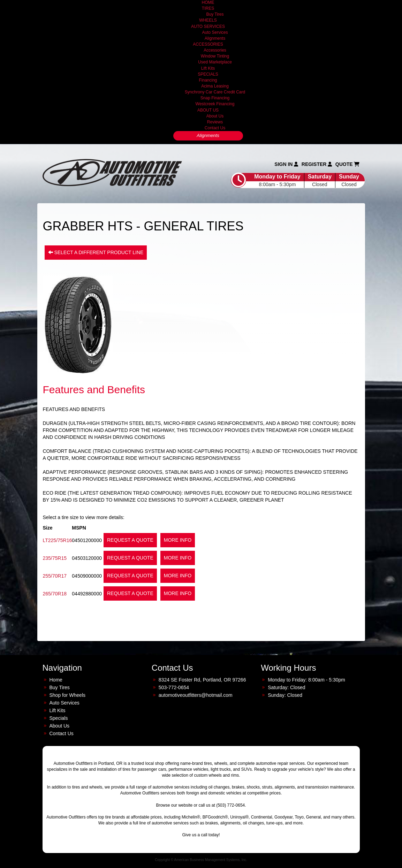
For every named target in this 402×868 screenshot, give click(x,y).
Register (317, 164)
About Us (215, 116)
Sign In (286, 164)
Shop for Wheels (68, 695)
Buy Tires (215, 14)
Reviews (215, 122)
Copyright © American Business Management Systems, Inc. (201, 860)
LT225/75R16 (58, 540)
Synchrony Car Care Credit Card (215, 92)
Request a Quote (130, 540)
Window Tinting (215, 56)
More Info (178, 540)
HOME (208, 2)
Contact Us (215, 128)
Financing (208, 80)
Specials (59, 718)
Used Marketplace (215, 62)
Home (56, 680)
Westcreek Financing (215, 104)
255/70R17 (55, 576)
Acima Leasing (215, 86)
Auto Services (215, 32)
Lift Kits (208, 68)
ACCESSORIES (208, 44)
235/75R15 (55, 558)
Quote (348, 164)
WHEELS (208, 20)
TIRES (208, 8)
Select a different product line (96, 252)
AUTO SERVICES (208, 26)
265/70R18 (55, 594)
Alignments (215, 38)
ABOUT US (208, 110)
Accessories (215, 50)
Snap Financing (215, 98)
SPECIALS (208, 74)
